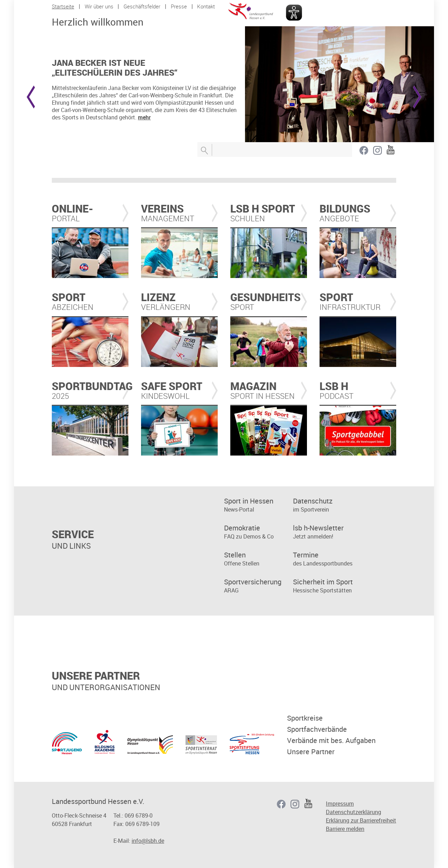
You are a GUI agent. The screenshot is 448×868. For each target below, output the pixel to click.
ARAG (258, 586)
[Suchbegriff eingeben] (275, 150)
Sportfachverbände (317, 729)
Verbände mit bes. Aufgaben (331, 741)
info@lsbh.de (148, 841)
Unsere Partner (311, 752)
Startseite (63, 6)
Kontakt (206, 6)
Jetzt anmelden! (327, 532)
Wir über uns (99, 6)
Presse (179, 6)
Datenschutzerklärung (353, 812)
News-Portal (258, 505)
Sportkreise (305, 718)
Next (417, 97)
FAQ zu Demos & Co (258, 532)
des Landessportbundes (327, 559)
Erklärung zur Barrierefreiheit (361, 820)
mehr (144, 117)
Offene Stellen (258, 559)
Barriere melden (345, 829)
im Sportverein (327, 505)
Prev (31, 97)
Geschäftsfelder (142, 6)
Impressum (340, 804)
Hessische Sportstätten (327, 586)
